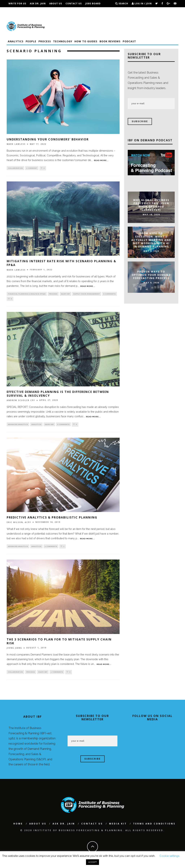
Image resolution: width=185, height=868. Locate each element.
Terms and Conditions (66, 11)
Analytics (16, 41)
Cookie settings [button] (169, 856)
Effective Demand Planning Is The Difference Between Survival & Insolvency (58, 394)
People (31, 41)
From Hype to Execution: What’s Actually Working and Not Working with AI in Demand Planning (151, 240)
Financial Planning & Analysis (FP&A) (27, 294)
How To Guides (86, 41)
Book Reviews (110, 41)
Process (45, 41)
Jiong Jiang (14, 649)
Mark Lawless (16, 144)
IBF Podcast (38, 11)
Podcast (129, 41)
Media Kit (118, 825)
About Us (56, 4)
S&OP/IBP (65, 294)
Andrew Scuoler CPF (21, 401)
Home (18, 825)
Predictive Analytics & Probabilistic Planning (52, 518)
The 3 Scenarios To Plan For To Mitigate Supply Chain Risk (59, 642)
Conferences (18, 11)
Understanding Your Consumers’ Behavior (48, 139)
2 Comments (51, 547)
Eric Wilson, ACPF (19, 523)
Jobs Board (93, 4)
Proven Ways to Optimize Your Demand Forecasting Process (151, 275)
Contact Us (74, 4)
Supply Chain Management (87, 294)
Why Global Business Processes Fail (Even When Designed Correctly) (151, 205)
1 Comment (32, 168)
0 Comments (109, 294)
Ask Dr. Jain (38, 4)
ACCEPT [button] (92, 862)
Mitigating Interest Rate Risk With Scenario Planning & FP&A (61, 263)
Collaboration (15, 168)
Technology (63, 41)
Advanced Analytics (18, 425)
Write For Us (17, 4)
